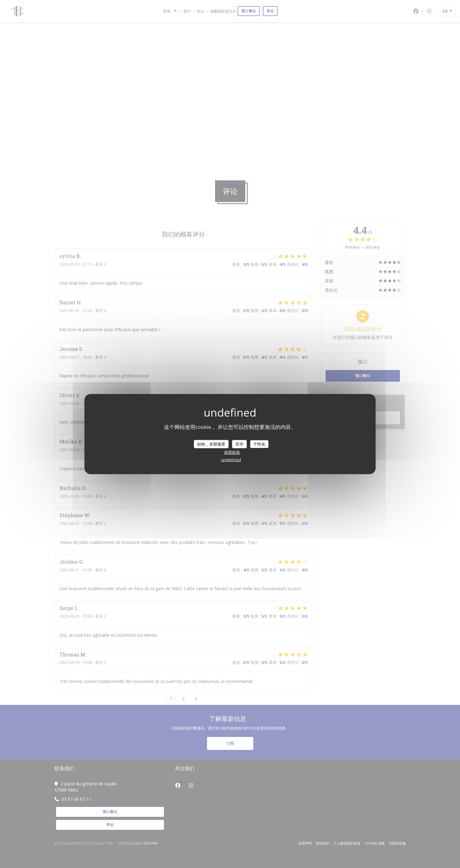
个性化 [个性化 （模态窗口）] (259, 444)
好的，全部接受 (211, 444)
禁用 (239, 444)
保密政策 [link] (232, 452)
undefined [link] (231, 460)
